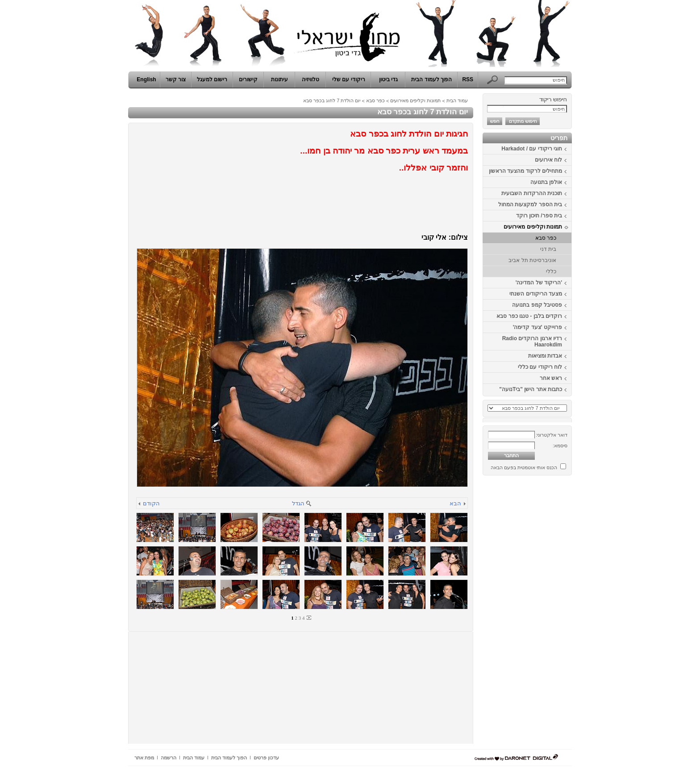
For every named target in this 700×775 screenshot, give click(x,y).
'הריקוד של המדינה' (539, 283)
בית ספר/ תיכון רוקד (539, 216)
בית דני (548, 249)
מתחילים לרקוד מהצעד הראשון (525, 171)
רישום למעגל (212, 79)
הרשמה (169, 758)
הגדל (298, 503)
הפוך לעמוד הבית (431, 79)
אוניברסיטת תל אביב (532, 260)
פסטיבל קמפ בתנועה (537, 305)
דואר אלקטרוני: (552, 435)
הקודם (151, 503)
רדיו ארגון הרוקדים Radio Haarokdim (532, 342)
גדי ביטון (388, 79)
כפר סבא (546, 238)
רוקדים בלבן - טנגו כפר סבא (529, 316)
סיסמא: (560, 446)
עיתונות (279, 79)
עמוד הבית (457, 100)
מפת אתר (144, 758)
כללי (551, 271)
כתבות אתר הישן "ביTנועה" (531, 389)
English (146, 79)
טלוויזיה (310, 79)
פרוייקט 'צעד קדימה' (537, 327)
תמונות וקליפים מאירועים (533, 227)
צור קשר (176, 79)
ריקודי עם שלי (349, 79)
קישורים (248, 79)
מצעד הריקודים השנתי (536, 294)
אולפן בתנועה (546, 182)
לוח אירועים (548, 160)
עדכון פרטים (266, 758)
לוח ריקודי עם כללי (540, 367)
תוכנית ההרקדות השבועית (532, 193)
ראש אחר (551, 378)
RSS (468, 79)
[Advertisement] (545, 613)
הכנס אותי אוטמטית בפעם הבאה (524, 467)
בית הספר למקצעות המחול (530, 204)
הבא (455, 503)
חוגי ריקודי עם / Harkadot (532, 149)
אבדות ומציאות (545, 356)
